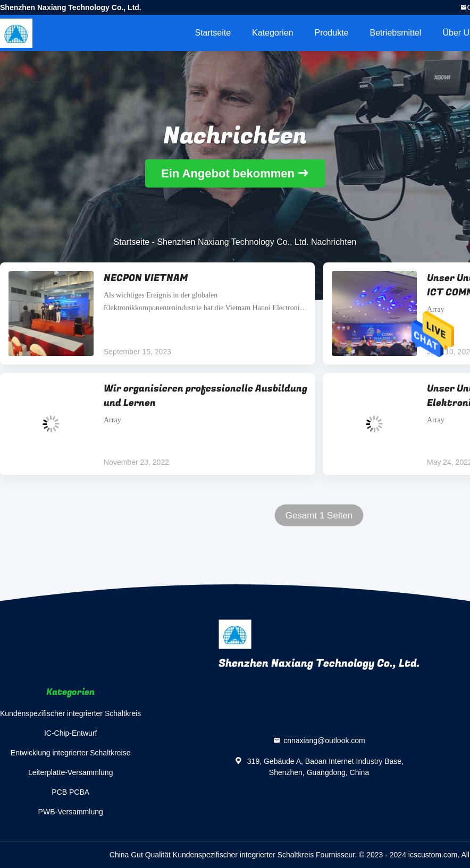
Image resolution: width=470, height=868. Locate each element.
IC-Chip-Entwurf (71, 733)
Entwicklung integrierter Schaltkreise (71, 753)
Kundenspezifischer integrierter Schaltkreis (70, 713)
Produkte (331, 33)
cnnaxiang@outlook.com (324, 740)
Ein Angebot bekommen (228, 173)
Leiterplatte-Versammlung (71, 772)
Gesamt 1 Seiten (319, 516)
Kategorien (272, 33)
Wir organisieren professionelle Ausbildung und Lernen (205, 396)
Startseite (213, 33)
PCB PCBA (70, 792)
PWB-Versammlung (71, 812)
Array (112, 420)
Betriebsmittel (396, 33)
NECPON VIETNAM (146, 278)
